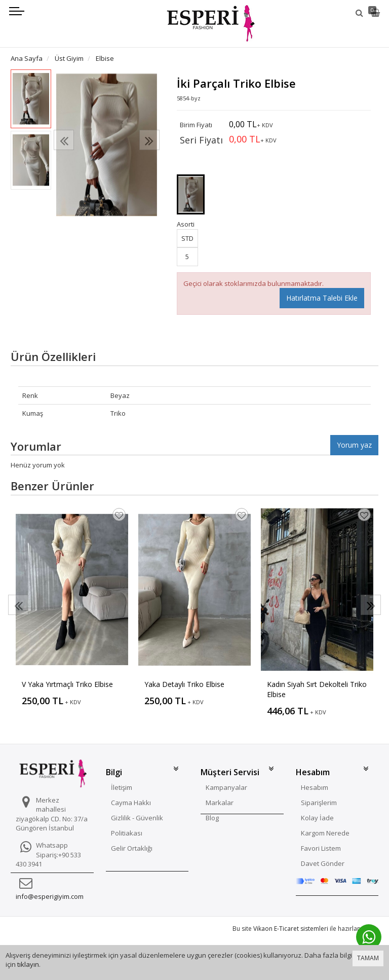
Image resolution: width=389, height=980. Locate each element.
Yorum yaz (354, 445)
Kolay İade (317, 818)
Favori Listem (321, 848)
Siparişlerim (319, 803)
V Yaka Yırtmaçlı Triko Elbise (67, 684)
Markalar (220, 803)
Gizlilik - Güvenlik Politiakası (137, 825)
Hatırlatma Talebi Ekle (322, 298)
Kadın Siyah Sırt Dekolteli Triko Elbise (317, 689)
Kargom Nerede (325, 833)
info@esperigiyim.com (50, 896)
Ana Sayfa (27, 58)
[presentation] (64, 140)
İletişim (122, 787)
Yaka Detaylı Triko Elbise (184, 684)
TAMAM (368, 958)
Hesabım (315, 787)
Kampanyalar (226, 787)
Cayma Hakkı (131, 803)
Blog (212, 818)
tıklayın (28, 964)
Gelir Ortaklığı (132, 848)
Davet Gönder (323, 863)
